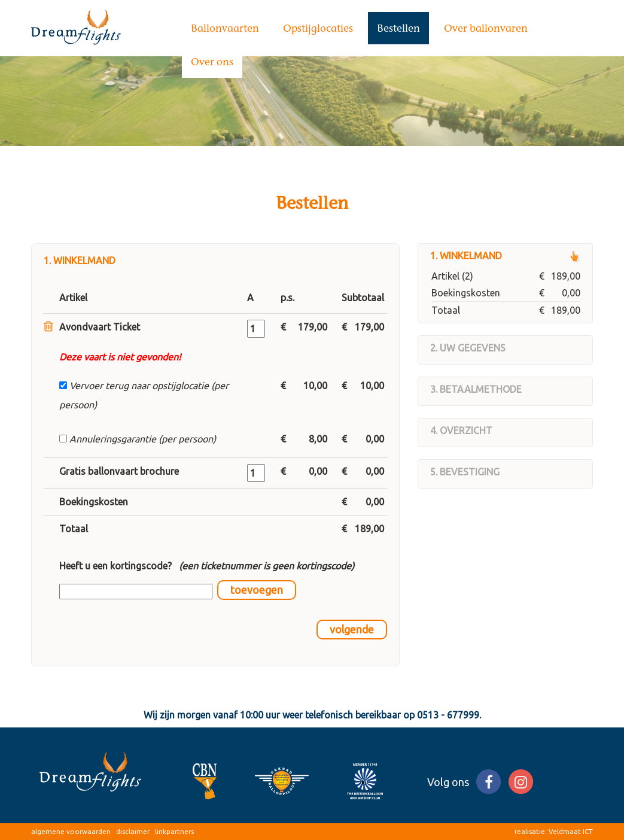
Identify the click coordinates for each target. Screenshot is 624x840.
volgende (352, 630)
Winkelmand (471, 256)
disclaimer (133, 831)
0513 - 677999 (448, 715)
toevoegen (257, 590)
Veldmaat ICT (571, 831)
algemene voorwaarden (71, 831)
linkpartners (174, 831)
